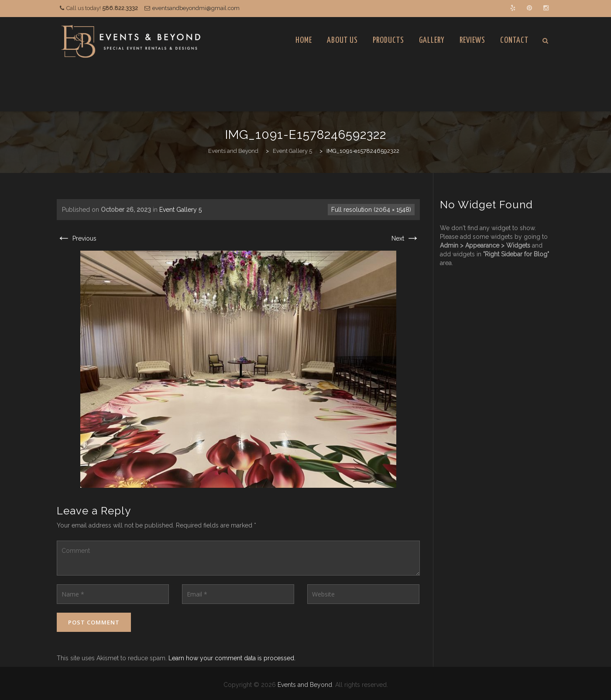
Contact (514, 40)
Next (406, 238)
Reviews (472, 40)
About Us (342, 40)
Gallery (432, 40)
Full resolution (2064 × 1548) (371, 210)
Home (304, 40)
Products (388, 40)
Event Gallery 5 (180, 210)
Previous (77, 238)
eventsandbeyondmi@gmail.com (196, 8)
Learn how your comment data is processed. (232, 658)
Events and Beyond (305, 685)
